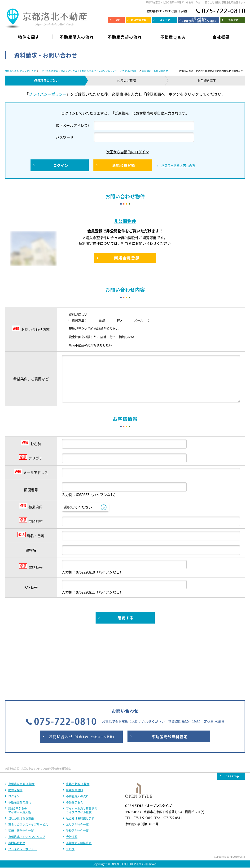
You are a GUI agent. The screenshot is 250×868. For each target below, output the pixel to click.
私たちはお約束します (80, 756)
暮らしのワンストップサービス (28, 762)
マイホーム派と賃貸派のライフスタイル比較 (82, 748)
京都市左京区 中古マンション (20, 71)
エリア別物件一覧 (77, 762)
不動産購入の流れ (77, 734)
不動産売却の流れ (20, 740)
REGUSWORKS (237, 794)
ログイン (14, 734)
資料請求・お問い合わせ (155, 71)
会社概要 (72, 774)
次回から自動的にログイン (124, 152)
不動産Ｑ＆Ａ (75, 740)
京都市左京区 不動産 (21, 722)
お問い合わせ (17, 781)
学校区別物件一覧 (77, 768)
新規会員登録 (75, 728)
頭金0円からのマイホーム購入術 (20, 748)
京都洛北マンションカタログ (27, 774)
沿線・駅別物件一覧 (21, 768)
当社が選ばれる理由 (21, 756)
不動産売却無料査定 (79, 781)
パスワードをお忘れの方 (178, 166)
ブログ (70, 787)
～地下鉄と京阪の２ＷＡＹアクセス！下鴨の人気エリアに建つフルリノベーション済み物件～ (89, 71)
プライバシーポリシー (48, 94)
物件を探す (15, 728)
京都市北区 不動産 (78, 722)
